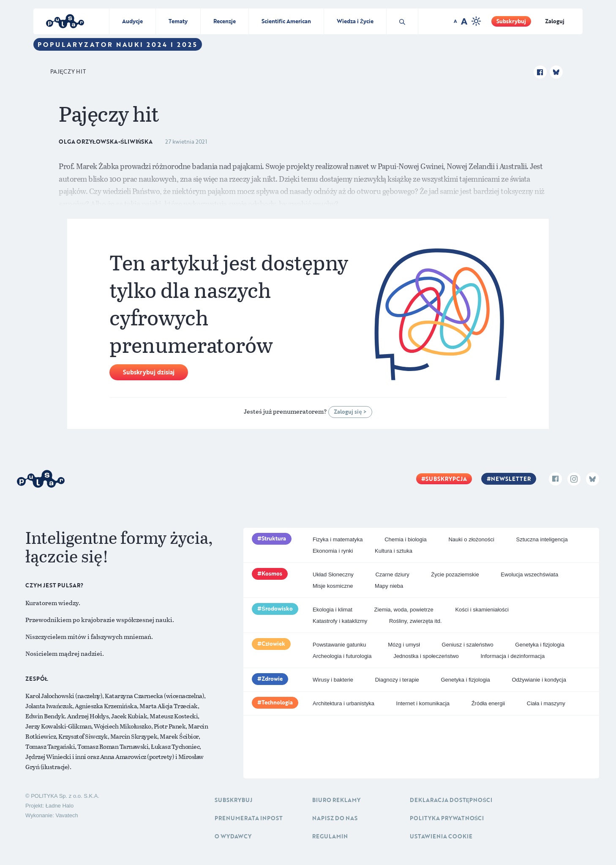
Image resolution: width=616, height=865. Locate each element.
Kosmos (272, 573)
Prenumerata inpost (249, 818)
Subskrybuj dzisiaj (149, 372)
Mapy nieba (389, 586)
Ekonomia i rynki (333, 551)
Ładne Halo (60, 806)
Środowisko (277, 609)
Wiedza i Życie (355, 21)
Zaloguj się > (350, 412)
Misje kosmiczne (333, 586)
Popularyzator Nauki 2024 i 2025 (118, 44)
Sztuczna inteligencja (542, 539)
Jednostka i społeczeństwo (426, 656)
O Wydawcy (233, 836)
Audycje (132, 21)
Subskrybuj (511, 21)
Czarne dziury (392, 574)
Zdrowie (272, 679)
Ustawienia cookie (441, 836)
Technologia (277, 702)
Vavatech (67, 815)
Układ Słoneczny (333, 574)
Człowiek (273, 644)
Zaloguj (555, 21)
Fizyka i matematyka (338, 539)
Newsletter (511, 479)
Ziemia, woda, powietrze (404, 610)
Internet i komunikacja (423, 703)
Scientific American (286, 21)
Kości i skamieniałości (482, 610)
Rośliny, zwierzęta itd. (416, 621)
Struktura (274, 538)
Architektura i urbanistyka (343, 703)
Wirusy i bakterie (333, 680)
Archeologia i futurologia (342, 656)
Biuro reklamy (336, 800)
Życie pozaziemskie (455, 574)
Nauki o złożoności (471, 539)
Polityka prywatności (447, 818)
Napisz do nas (335, 818)
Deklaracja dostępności (451, 800)
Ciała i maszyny (546, 703)
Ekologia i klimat (333, 610)
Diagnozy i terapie (397, 680)
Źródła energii (488, 703)
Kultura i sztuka (394, 551)
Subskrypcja (446, 479)
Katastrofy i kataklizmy (340, 621)
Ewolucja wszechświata (529, 574)
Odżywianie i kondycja (539, 680)
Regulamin (330, 836)
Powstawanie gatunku (339, 645)
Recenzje (225, 21)
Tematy (178, 21)
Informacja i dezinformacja (512, 656)
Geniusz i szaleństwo (468, 645)
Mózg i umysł (404, 645)
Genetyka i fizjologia (540, 645)
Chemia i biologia (406, 539)
